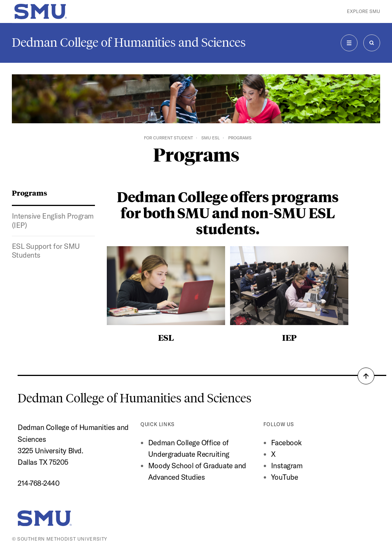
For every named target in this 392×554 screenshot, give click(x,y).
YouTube (285, 477)
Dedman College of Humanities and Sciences (129, 42)
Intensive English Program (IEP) (53, 221)
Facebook (286, 443)
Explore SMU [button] (363, 11)
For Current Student (168, 138)
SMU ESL (211, 138)
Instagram (287, 466)
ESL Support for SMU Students (46, 251)
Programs (29, 193)
